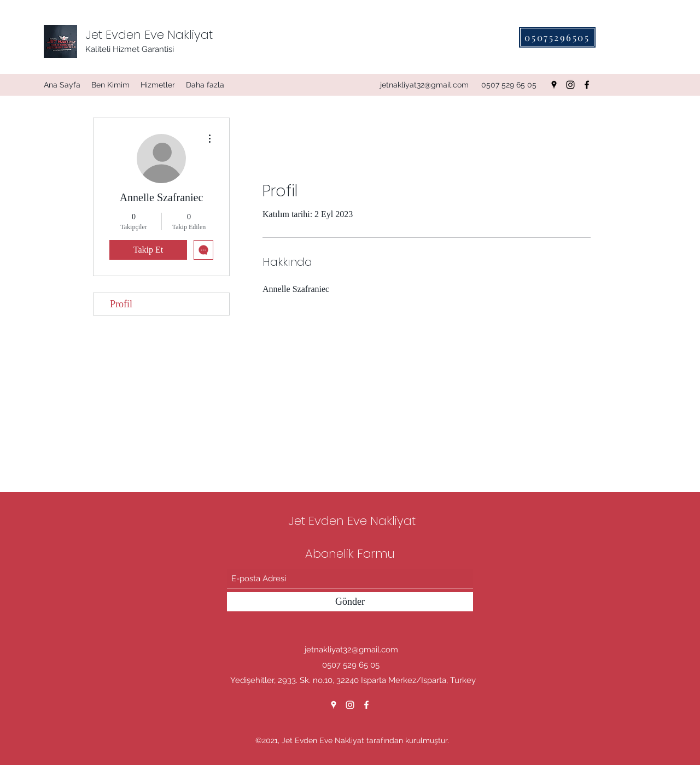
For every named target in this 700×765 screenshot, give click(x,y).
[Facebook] (587, 85)
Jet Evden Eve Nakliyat (149, 35)
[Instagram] (570, 85)
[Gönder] (350, 602)
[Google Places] (554, 85)
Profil (121, 304)
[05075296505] (557, 37)
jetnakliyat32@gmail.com (424, 85)
